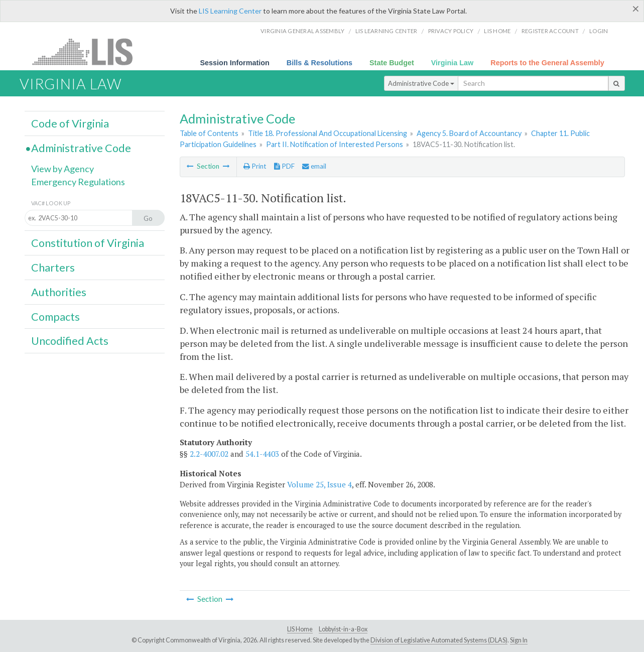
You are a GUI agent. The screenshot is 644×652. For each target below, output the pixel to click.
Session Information (235, 63)
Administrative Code (421, 83)
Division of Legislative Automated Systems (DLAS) (439, 640)
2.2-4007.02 (209, 454)
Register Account (550, 31)
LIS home (497, 31)
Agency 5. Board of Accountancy (469, 133)
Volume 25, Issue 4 (319, 484)
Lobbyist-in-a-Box (343, 629)
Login (599, 31)
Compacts (55, 317)
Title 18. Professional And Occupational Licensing (328, 133)
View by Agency (62, 169)
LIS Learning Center (230, 11)
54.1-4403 (262, 454)
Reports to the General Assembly (547, 63)
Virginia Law (453, 63)
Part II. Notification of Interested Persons (335, 144)
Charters (53, 268)
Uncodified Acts (70, 341)
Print (255, 166)
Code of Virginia (70, 123)
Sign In (519, 640)
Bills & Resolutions (319, 63)
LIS (88, 51)
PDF (284, 166)
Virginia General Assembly (302, 31)
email (314, 166)
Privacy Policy (451, 31)
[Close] (636, 9)
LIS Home (300, 629)
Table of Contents (209, 133)
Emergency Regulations (78, 182)
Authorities (59, 292)
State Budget (392, 63)
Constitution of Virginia (88, 243)
